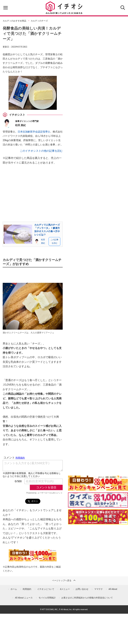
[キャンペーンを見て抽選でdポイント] (98, 488)
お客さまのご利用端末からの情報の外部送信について (87, 598)
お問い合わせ (82, 589)
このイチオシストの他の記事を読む (41, 151)
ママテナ (99, 589)
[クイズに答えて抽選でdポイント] (98, 500)
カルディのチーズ (39, 21)
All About (113, 589)
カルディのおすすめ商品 (14, 21)
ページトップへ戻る (64, 580)
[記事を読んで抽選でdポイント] (98, 517)
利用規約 (27, 589)
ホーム (14, 589)
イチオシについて (46, 589)
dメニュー (65, 589)
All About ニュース (24, 598)
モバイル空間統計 (47, 598)
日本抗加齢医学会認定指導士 (34, 132)
